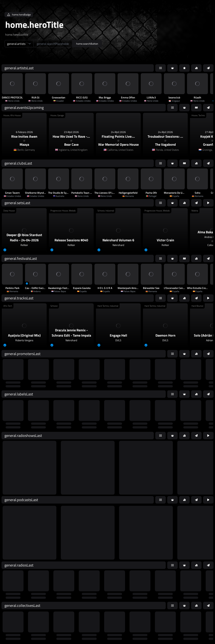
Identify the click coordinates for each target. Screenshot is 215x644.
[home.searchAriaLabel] (53, 44)
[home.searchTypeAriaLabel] (19, 44)
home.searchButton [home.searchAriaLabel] (87, 44)
